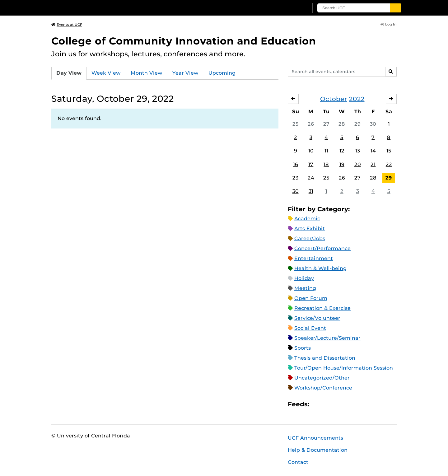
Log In (389, 24)
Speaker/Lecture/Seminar (327, 338)
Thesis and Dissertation (325, 358)
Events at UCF (67, 25)
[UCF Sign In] (289, 8)
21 (373, 164)
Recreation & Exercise (322, 308)
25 (296, 124)
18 (326, 164)
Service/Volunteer (317, 318)
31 (311, 191)
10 (311, 151)
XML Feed (349, 404)
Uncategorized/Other (322, 378)
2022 (357, 99)
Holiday (304, 278)
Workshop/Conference (323, 388)
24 (311, 178)
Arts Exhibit (310, 229)
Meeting (305, 288)
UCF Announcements (315, 438)
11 (326, 151)
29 (357, 124)
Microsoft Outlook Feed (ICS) (328, 404)
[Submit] (396, 8)
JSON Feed (360, 404)
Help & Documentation (318, 450)
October (334, 99)
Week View (106, 73)
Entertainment (314, 258)
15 (389, 151)
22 (389, 164)
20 (358, 164)
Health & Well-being (320, 268)
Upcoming (222, 73)
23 (295, 178)
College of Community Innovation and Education (184, 41)
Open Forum (311, 298)
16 (296, 164)
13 (358, 151)
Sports (303, 348)
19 (342, 164)
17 (311, 164)
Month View (147, 73)
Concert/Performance (322, 248)
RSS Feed (338, 404)
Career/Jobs (310, 238)
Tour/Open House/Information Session (344, 368)
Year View (185, 73)
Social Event (310, 328)
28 (342, 124)
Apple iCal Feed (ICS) (317, 404)
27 (326, 124)
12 (342, 151)
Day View (69, 73)
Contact (298, 462)
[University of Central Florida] (97, 8)
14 (373, 151)
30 (373, 124)
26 (311, 124)
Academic (307, 219)
